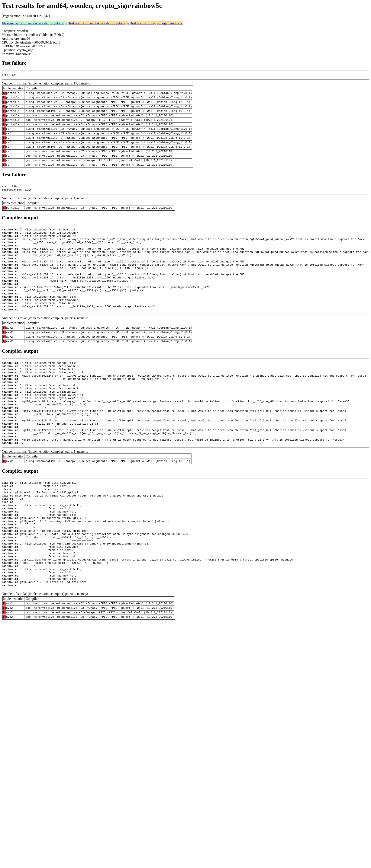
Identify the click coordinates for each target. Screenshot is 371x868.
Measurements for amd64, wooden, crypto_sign (35, 23)
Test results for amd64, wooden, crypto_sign (99, 23)
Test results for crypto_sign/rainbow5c (157, 23)
